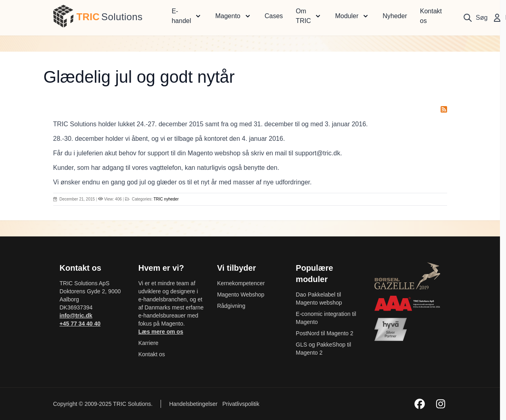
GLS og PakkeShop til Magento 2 (323, 349)
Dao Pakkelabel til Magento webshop (319, 299)
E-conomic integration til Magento (326, 318)
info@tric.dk (76, 316)
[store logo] (63, 16)
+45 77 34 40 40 (80, 324)
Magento (228, 16)
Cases (274, 16)
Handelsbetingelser (194, 404)
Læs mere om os (161, 332)
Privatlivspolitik (241, 404)
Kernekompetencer (241, 283)
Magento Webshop (241, 295)
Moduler (347, 16)
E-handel (181, 16)
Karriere (148, 343)
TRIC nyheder (166, 199)
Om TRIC (303, 16)
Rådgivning (231, 306)
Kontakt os (431, 16)
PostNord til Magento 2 (324, 333)
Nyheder (395, 16)
